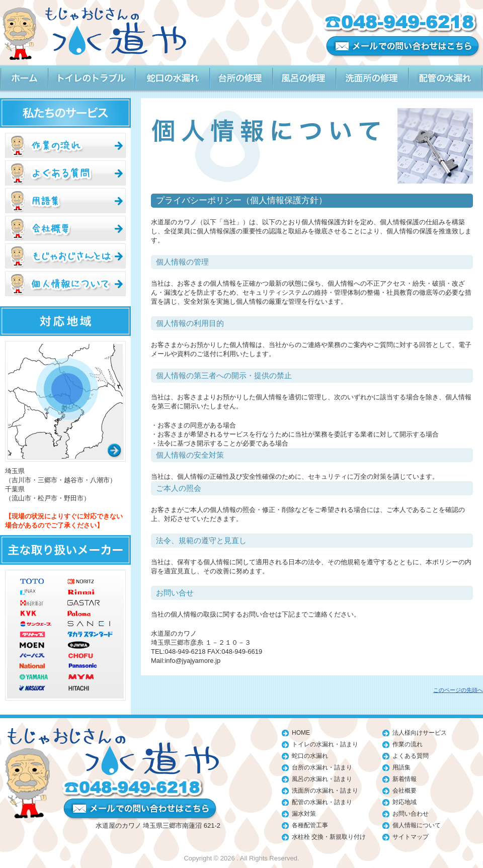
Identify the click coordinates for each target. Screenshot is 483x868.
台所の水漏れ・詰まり (322, 767)
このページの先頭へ (458, 690)
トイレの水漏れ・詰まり (325, 744)
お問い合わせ (411, 814)
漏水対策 (304, 814)
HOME (301, 733)
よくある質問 (411, 756)
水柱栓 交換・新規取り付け (329, 837)
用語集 (401, 767)
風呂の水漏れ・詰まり (322, 779)
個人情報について (417, 825)
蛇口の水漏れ (310, 756)
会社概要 (405, 791)
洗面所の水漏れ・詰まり (325, 791)
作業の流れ (408, 744)
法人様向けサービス (420, 733)
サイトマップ (411, 837)
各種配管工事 (310, 825)
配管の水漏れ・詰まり (322, 802)
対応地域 (405, 802)
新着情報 (405, 779)
